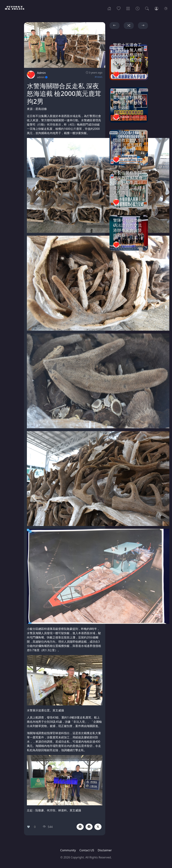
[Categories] (128, 8)
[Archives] (138, 8)
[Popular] (119, 8)
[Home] (109, 8)
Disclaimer (105, 850)
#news (99, 77)
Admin (41, 73)
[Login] (156, 8)
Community (68, 850)
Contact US (87, 850)
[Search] (147, 8)
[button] (89, 827)
